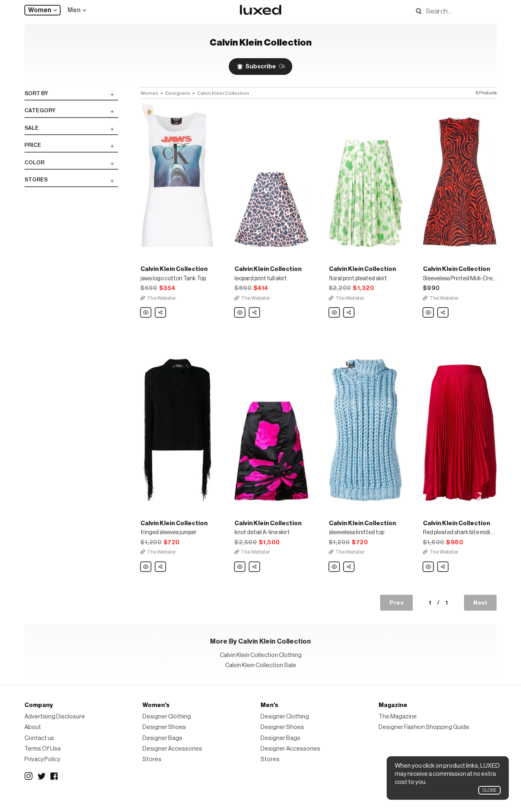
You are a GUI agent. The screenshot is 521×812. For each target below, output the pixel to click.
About (33, 740)
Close (489, 790)
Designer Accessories (172, 761)
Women (40, 10)
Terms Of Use (43, 761)
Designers (178, 93)
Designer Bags (162, 750)
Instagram (28, 789)
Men (74, 10)
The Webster (162, 304)
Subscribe (265, 67)
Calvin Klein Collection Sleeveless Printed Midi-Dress (429, 319)
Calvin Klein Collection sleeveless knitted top (335, 580)
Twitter (42, 789)
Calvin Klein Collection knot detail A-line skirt (240, 580)
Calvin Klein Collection (223, 93)
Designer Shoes (164, 740)
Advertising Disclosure (55, 729)
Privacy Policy (42, 772)
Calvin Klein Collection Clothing (261, 668)
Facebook (55, 789)
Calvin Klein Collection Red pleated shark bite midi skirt (429, 580)
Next (480, 615)
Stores (152, 772)
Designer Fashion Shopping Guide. (425, 740)
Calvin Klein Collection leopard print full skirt (240, 319)
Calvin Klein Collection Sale (261, 678)
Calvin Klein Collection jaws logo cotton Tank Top (146, 319)
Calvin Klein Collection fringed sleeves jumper (146, 580)
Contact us (39, 750)
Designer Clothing (167, 729)
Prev (396, 615)
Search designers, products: (416, 11)
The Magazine (398, 729)
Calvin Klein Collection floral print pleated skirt (335, 319)
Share (161, 317)
